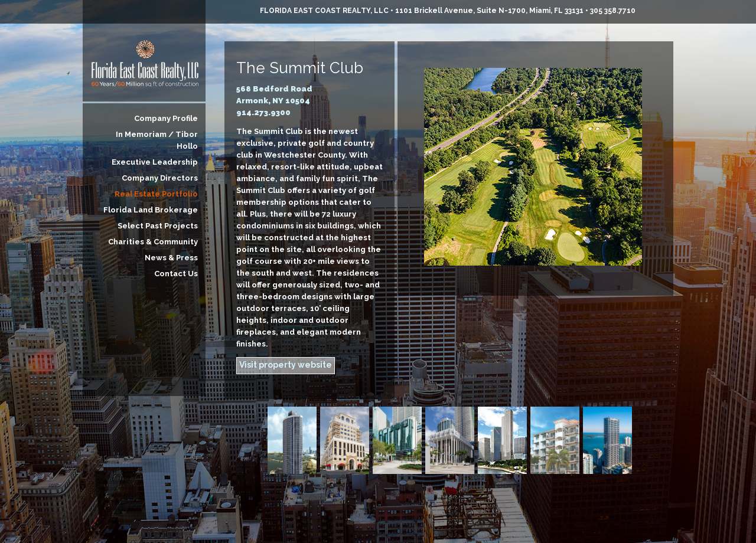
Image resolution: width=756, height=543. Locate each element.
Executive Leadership (155, 162)
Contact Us (176, 274)
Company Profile (166, 118)
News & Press (171, 258)
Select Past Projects (158, 226)
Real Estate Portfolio (156, 194)
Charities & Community (153, 242)
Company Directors (160, 178)
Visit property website (286, 365)
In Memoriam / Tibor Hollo (157, 140)
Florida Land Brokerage (151, 210)
